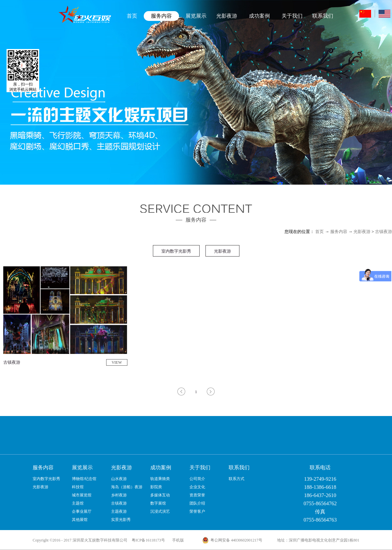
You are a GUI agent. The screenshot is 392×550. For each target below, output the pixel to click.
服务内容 (339, 232)
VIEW (117, 362)
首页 (132, 16)
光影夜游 (362, 232)
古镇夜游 (384, 232)
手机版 (177, 540)
